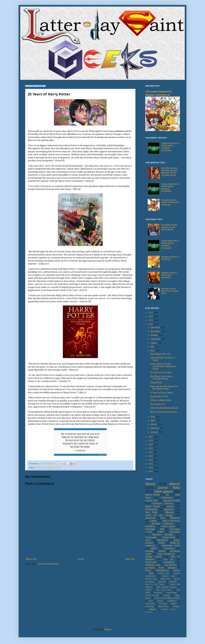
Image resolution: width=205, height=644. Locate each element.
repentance (169, 548)
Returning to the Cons (160, 354)
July (153, 347)
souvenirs (163, 604)
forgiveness (151, 562)
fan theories (171, 565)
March (154, 424)
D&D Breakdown (166, 554)
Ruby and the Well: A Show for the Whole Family (164, 388)
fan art (169, 559)
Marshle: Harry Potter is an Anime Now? (170, 291)
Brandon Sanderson (163, 524)
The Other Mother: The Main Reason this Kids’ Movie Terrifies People (170, 172)
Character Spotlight (163, 535)
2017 (151, 452)
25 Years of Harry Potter (162, 393)
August (154, 343)
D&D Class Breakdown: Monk (164, 408)
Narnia (170, 512)
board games (168, 526)
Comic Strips (172, 593)
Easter (148, 570)
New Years (165, 579)
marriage (173, 582)
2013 (151, 468)
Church (174, 604)
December (156, 328)
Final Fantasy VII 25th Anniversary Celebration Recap (163, 366)
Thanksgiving (162, 570)
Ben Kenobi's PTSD (159, 396)
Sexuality (150, 551)
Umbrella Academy (169, 609)
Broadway (150, 526)
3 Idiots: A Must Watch (161, 400)
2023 (151, 320)
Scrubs (148, 590)
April (153, 420)
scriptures (172, 601)
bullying (153, 609)
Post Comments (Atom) (48, 564)
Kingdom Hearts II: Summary (170, 258)
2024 (151, 316)
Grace (161, 568)
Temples (176, 606)
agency (154, 548)
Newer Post (31, 559)
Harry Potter (41, 468)
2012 (151, 471)
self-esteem (150, 604)
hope (151, 601)
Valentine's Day (153, 565)
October (155, 335)
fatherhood (162, 540)
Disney (150, 484)
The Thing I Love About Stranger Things (161, 378)
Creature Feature (162, 503)
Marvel (174, 484)
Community (151, 537)
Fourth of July (152, 595)
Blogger (108, 629)
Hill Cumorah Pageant (167, 587)
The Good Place (164, 590)
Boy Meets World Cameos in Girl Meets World (169, 227)
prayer (160, 601)
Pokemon (167, 498)
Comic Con (151, 501)
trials (151, 573)
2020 (151, 441)
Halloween (175, 518)
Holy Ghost (163, 606)
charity (176, 570)
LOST (148, 540)
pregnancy (149, 612)
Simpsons (172, 568)
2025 (151, 313)
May (153, 417)
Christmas (151, 509)
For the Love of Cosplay (161, 373)
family (162, 543)
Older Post (130, 559)
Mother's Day (151, 579)
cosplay (153, 521)
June (153, 351)
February (155, 428)
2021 (151, 437)
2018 (151, 448)
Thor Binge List (157, 404)
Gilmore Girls (169, 576)
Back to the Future (155, 584)
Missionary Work (171, 546)
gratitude (162, 582)
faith (162, 529)
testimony (158, 593)
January (155, 432)
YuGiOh (162, 551)
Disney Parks (169, 537)
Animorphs (175, 532)
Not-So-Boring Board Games (164, 412)
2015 (151, 460)
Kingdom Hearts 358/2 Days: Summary (169, 275)
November (156, 331)
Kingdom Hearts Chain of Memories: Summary (170, 202)
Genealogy (150, 606)
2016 (151, 456)
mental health (172, 501)
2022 (151, 324)
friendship (150, 529)
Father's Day (163, 573)
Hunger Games (154, 557)
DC (168, 495)
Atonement (150, 518)
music (171, 506)
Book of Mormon (171, 521)
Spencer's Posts (55, 468)
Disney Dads (156, 383)
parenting (150, 568)
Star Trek (151, 512)
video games (163, 491)
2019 (151, 445)
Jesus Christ (153, 506)
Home (81, 559)
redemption (169, 562)
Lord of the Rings (159, 515)
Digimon (169, 509)
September (156, 339)
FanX (163, 518)
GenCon (167, 595)
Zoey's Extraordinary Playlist (167, 598)
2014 (151, 464)
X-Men (161, 532)
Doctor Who (169, 488)
